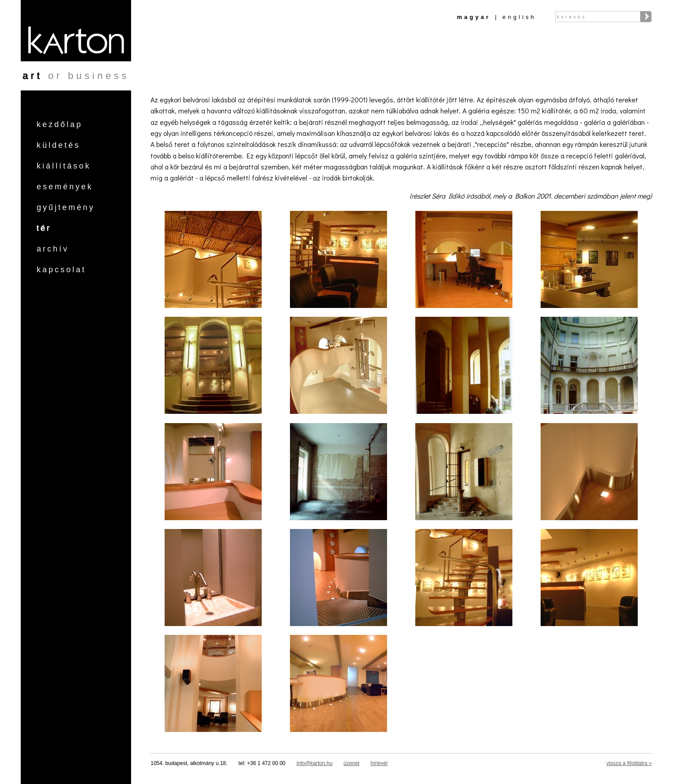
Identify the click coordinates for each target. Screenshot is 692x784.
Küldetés (58, 145)
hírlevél (379, 763)
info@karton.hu (315, 763)
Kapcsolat (61, 270)
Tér (44, 228)
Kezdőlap (60, 124)
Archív (53, 249)
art (32, 76)
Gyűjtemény (66, 207)
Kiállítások (64, 166)
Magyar (474, 17)
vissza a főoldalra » (629, 763)
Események (65, 187)
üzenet (351, 763)
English (519, 17)
